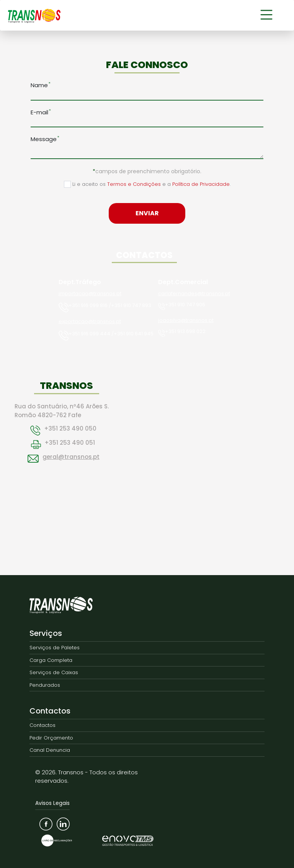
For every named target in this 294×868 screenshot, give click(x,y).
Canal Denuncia (50, 750)
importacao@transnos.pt (90, 293)
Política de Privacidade (201, 184)
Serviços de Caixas (54, 672)
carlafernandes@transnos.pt (194, 293)
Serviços (46, 633)
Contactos (50, 711)
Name (39, 85)
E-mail (39, 112)
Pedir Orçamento (51, 738)
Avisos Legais (52, 803)
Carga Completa (51, 660)
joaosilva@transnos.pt (186, 320)
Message (44, 139)
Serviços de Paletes (55, 648)
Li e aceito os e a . (147, 184)
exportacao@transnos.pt (90, 321)
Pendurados (45, 685)
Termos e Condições (134, 184)
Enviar (147, 213)
